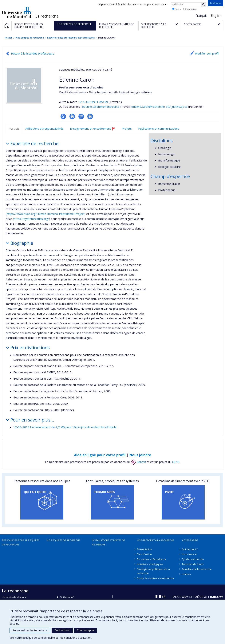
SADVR (138, 462)
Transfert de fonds (193, 564)
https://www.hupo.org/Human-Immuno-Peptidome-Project (46, 214)
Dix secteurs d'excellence (152, 559)
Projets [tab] (127, 128)
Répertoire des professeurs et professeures (71, 38)
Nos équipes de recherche (30, 38)
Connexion (159, 4)
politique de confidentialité (39, 638)
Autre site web (90, 116)
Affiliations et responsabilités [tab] (45, 128)
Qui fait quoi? (67, 597)
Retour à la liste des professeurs (33, 53)
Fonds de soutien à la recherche (155, 578)
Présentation (144, 549)
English (216, 16)
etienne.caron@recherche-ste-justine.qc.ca (159, 107)
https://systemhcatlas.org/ (32, 219)
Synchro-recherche (193, 559)
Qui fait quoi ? (190, 549)
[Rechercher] (203, 5)
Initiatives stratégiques (150, 564)
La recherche (47, 16)
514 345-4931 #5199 (94, 102)
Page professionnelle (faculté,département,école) (63, 116)
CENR (176, 462)
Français (201, 16)
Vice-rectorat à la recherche (155, 540)
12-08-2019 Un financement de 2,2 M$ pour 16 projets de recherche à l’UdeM (65, 427)
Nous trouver (190, 554)
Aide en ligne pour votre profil (100, 455)
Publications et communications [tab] (159, 128)
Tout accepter (86, 630)
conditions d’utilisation (78, 638)
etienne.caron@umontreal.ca (101, 107)
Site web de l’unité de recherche (72, 116)
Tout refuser (62, 630)
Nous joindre (140, 455)
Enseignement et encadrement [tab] (94, 130)
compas (187, 574)
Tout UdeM (190, 9)
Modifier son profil (207, 53)
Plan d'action (144, 554)
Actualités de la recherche (197, 569)
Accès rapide (190, 540)
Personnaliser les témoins (30, 630)
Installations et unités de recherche (109, 542)
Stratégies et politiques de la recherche (153, 571)
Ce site (176, 9)
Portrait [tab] (14, 128)
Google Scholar (81, 116)
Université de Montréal (16, 12)
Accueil (9, 38)
